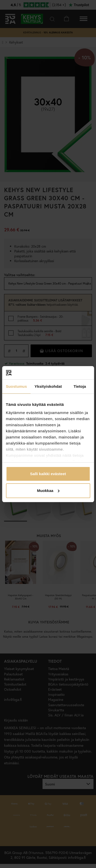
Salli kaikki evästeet (48, 474)
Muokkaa (48, 491)
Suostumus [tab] (16, 386)
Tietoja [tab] (80, 386)
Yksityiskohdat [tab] (48, 386)
